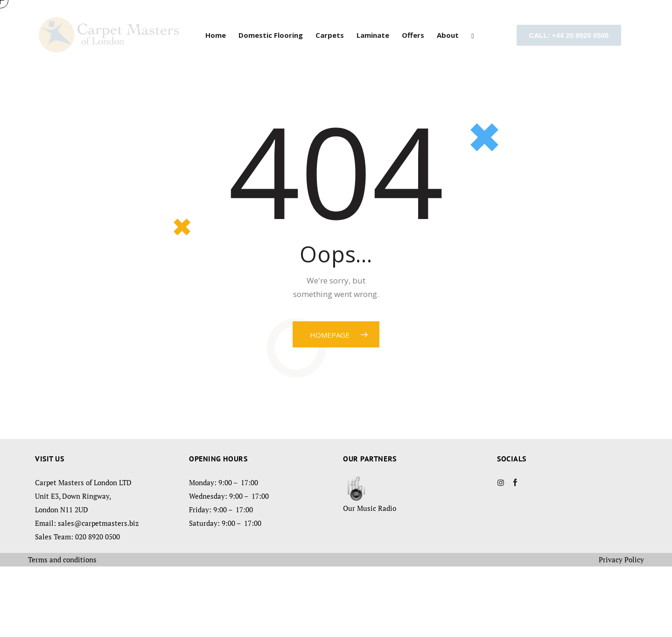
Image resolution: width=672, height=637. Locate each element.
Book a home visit (506, 82)
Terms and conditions (62, 630)
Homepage (330, 405)
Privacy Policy (621, 630)
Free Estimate (336, 82)
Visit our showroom (171, 82)
